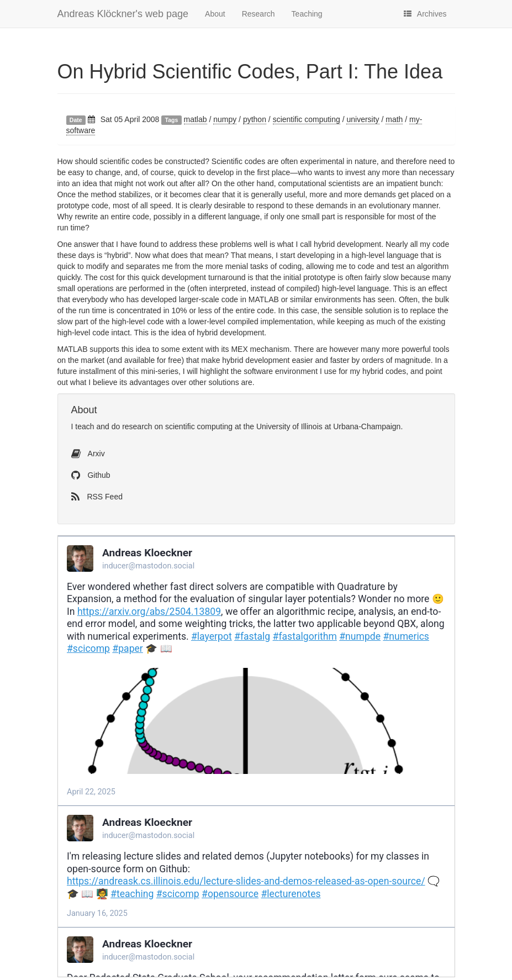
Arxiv (88, 454)
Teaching (307, 14)
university (363, 119)
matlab (196, 119)
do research (132, 426)
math (394, 119)
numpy (225, 119)
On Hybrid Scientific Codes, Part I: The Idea (250, 72)
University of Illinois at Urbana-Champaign (328, 426)
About (215, 14)
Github (91, 475)
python (255, 119)
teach (85, 426)
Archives (425, 14)
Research (258, 14)
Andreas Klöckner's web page (123, 14)
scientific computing (307, 119)
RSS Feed (97, 497)
